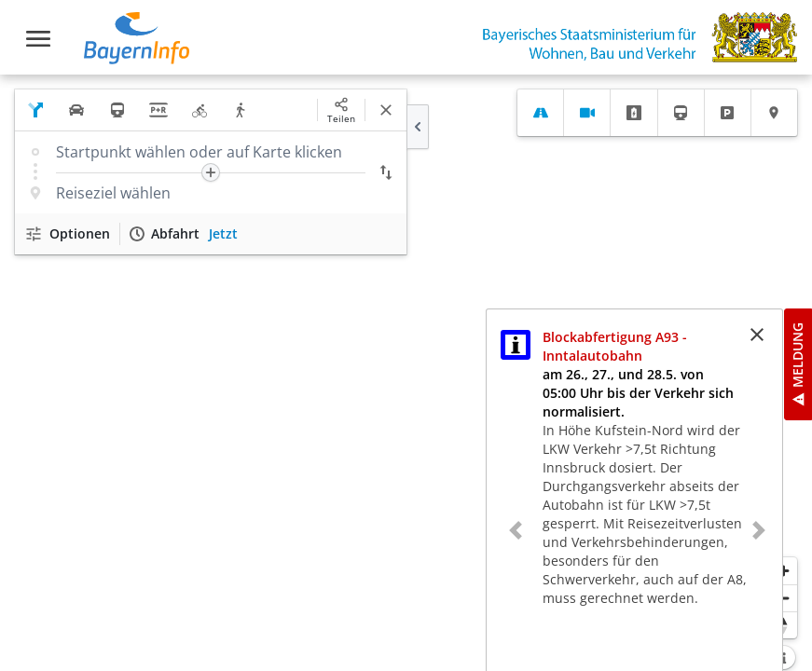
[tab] (540, 113)
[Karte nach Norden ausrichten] (784, 625)
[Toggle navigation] (38, 39)
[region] (406, 373)
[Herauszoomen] (784, 598)
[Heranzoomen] (784, 571)
